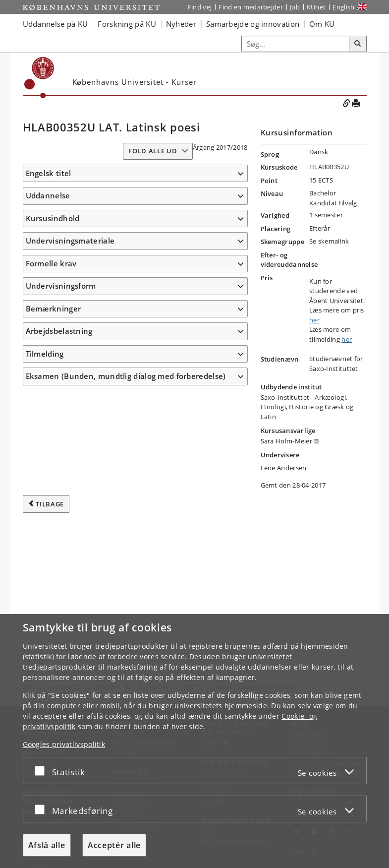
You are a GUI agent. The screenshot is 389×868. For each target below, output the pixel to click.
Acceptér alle (114, 845)
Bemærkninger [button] (54, 309)
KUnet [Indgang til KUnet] (316, 7)
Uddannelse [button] (48, 195)
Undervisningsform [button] (61, 286)
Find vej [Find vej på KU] (200, 7)
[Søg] (358, 44)
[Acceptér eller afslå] (42, 771)
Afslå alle (47, 845)
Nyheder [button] (181, 24)
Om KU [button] (322, 24)
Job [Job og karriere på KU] (295, 7)
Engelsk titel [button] (49, 173)
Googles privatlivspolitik (64, 744)
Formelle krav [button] (51, 263)
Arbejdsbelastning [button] (59, 331)
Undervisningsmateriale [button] (70, 241)
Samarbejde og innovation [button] (253, 24)
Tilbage (50, 504)
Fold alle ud (153, 151)
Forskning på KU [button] (127, 24)
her (314, 320)
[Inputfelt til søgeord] (296, 44)
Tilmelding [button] (45, 354)
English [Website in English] (343, 7)
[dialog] (194, 741)
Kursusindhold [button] (53, 218)
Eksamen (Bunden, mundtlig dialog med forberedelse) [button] (126, 376)
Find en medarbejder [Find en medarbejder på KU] (251, 7)
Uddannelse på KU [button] (56, 24)
